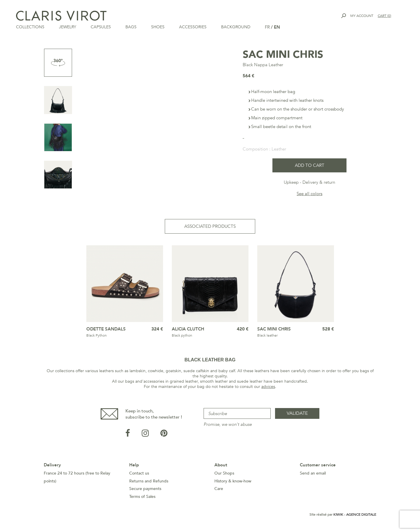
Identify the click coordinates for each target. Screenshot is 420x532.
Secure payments (145, 489)
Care (219, 489)
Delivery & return (319, 183)
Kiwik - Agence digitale (355, 515)
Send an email (313, 474)
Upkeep (291, 183)
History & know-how (233, 482)
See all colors (309, 194)
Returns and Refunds (149, 482)
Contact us (139, 474)
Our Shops (224, 474)
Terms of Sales (142, 497)
